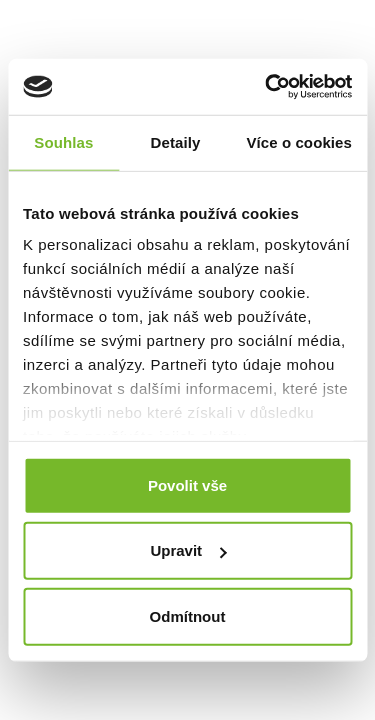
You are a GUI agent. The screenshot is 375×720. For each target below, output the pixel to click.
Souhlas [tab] (63, 141)
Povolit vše (187, 484)
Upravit (188, 550)
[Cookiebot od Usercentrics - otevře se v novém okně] (267, 87)
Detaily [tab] (176, 141)
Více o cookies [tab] (299, 141)
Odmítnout (188, 615)
